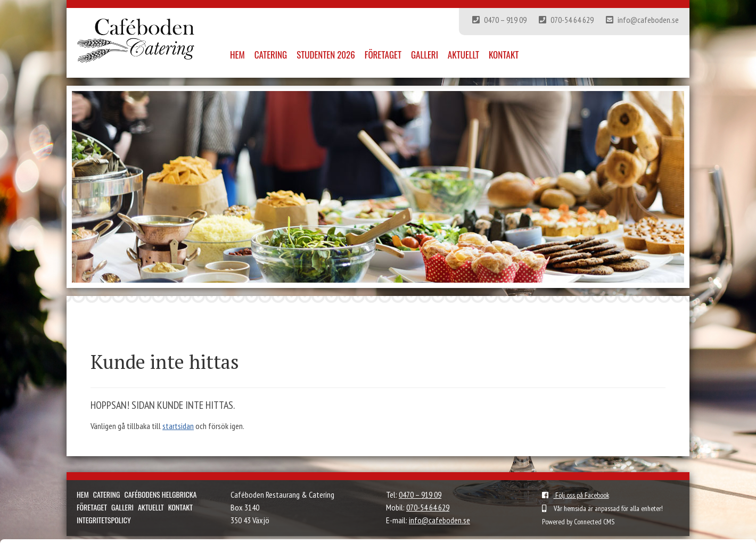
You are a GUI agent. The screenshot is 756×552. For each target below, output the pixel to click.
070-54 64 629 (566, 20)
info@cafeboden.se (642, 20)
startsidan (178, 426)
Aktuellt (463, 55)
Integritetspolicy (104, 520)
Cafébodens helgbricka (160, 494)
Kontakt (504, 55)
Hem (237, 55)
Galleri (425, 55)
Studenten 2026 (326, 55)
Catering (271, 55)
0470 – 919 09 (499, 20)
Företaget (383, 55)
